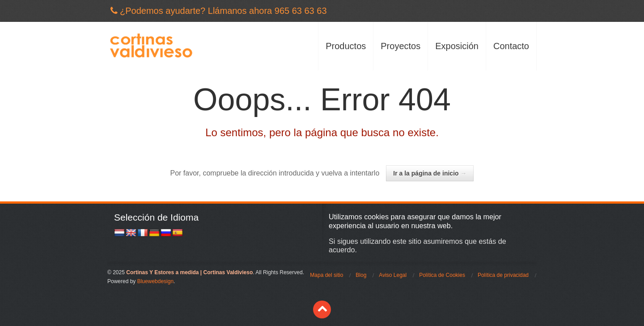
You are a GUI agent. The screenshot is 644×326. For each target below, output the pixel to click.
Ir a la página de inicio (430, 173)
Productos (346, 46)
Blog (361, 275)
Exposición (457, 46)
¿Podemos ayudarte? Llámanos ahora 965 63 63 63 (223, 11)
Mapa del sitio (326, 275)
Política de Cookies (442, 275)
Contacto (511, 46)
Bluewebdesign (155, 281)
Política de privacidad (503, 275)
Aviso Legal (393, 275)
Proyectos (400, 46)
